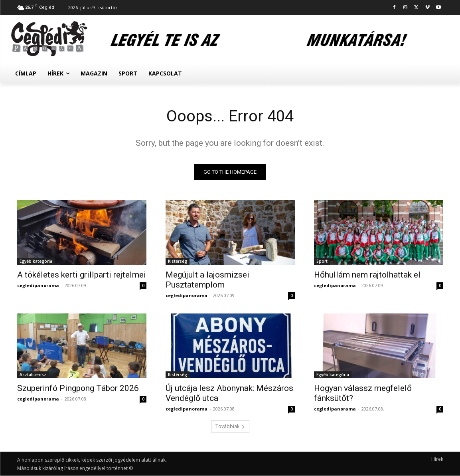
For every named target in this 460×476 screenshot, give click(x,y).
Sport (322, 262)
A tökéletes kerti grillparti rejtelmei (82, 275)
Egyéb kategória (36, 262)
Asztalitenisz (33, 375)
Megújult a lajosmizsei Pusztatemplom (207, 280)
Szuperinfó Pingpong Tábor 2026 (78, 389)
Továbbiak (230, 427)
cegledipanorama (38, 286)
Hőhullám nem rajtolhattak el (367, 275)
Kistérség (178, 262)
